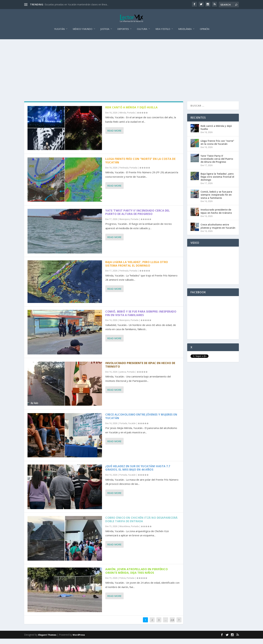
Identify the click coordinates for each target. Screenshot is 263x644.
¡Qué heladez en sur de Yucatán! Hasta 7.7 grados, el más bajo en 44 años (138, 473)
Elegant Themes (47, 640)
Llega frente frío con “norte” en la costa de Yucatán (140, 166)
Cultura (142, 34)
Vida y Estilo (163, 34)
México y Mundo (83, 34)
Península (124, 173)
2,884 (172, 628)
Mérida (123, 118)
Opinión (204, 34)
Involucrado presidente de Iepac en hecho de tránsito (140, 370)
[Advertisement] (131, 70)
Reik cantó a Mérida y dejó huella (131, 113)
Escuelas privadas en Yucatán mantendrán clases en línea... (76, 4)
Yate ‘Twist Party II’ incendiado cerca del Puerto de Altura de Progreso (138, 217)
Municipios (125, 225)
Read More (114, 136)
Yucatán (59, 34)
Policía (123, 583)
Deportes (123, 34)
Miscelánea (185, 34)
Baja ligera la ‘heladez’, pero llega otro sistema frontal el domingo (137, 269)
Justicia (105, 34)
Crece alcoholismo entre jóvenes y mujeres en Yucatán (141, 422)
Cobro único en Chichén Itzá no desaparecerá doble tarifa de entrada (141, 525)
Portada (131, 118)
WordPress (79, 640)
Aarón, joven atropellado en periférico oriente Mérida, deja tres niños (137, 576)
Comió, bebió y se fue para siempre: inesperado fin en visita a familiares (141, 319)
